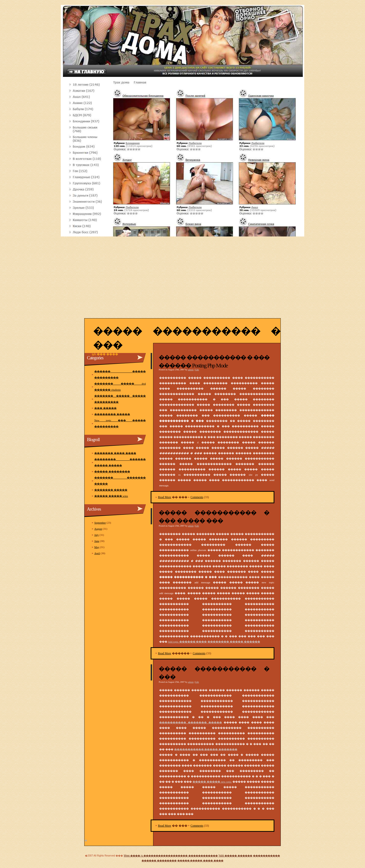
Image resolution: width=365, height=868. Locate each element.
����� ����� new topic (212, 782)
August (98, 529)
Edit (197, 370)
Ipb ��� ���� (105, 354)
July (97, 535)
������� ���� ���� (115, 453)
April (97, 553)
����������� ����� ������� (206, 749)
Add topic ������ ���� (187, 642)
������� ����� (111, 490)
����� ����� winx (111, 496)
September (100, 523)
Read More (165, 497)
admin (191, 370)
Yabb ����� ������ (235, 856)
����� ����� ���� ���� (200, 861)
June (97, 541)
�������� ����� (112, 414)
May (97, 547)
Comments (197, 497)
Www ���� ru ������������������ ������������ (171, 856)
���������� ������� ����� (191, 722)
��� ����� (105, 408)
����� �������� (112, 471)
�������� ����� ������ (234, 642)
